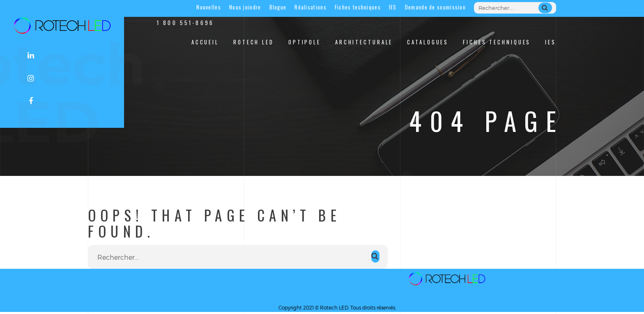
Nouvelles (209, 7)
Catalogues (428, 42)
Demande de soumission (435, 7)
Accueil (205, 42)
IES (393, 7)
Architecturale (364, 42)
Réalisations (310, 7)
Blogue (278, 7)
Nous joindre (245, 7)
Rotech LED (254, 42)
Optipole (305, 42)
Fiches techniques (358, 7)
